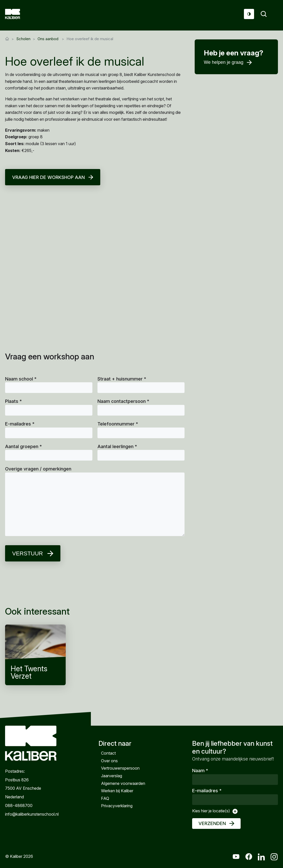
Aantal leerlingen (117, 446)
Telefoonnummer (118, 424)
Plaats (13, 401)
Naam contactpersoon (123, 401)
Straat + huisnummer (122, 379)
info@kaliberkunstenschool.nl (31, 814)
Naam (200, 771)
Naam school (21, 379)
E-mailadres (20, 424)
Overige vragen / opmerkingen (38, 469)
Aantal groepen (23, 446)
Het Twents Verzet (35, 655)
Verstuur (28, 553)
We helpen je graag (224, 62)
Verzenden (212, 823)
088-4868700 (19, 805)
